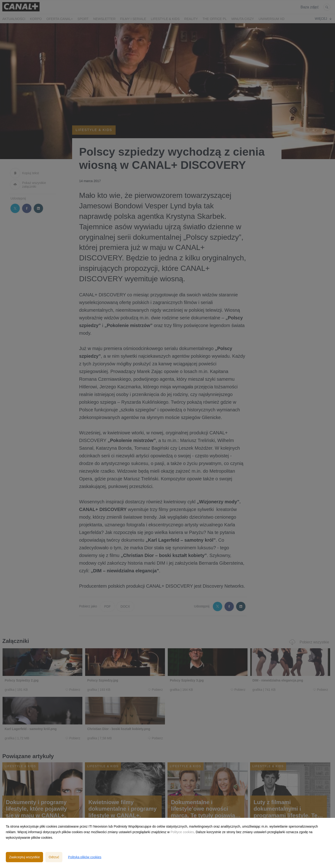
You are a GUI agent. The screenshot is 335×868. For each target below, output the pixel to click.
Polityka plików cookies (85, 857)
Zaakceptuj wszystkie (24, 857)
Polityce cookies (182, 832)
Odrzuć (54, 857)
